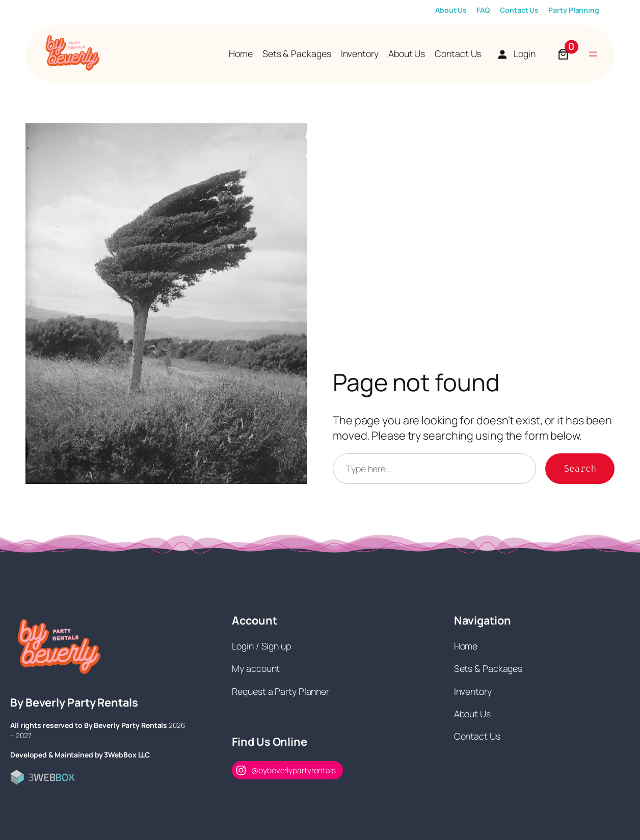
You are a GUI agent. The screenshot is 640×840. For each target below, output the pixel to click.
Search (580, 469)
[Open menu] (593, 54)
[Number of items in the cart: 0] (564, 54)
